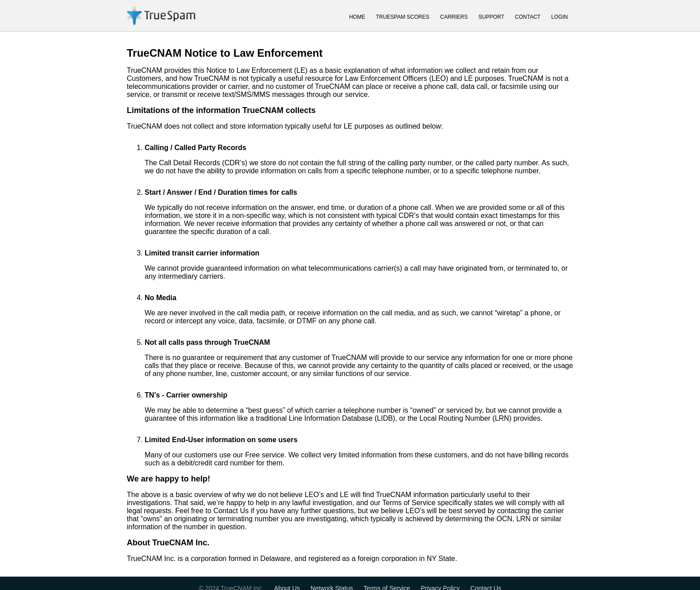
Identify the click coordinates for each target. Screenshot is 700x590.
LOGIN (560, 17)
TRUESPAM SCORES (403, 17)
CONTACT (528, 17)
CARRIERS (454, 17)
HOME (357, 17)
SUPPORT (492, 17)
